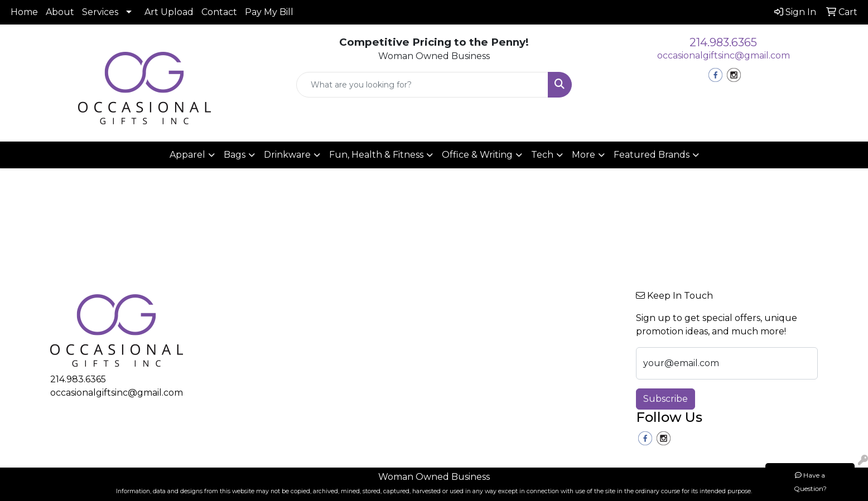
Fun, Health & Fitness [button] (376, 155)
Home (24, 12)
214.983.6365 (723, 42)
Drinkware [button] (287, 155)
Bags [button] (235, 155)
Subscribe (666, 399)
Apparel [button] (187, 155)
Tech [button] (542, 155)
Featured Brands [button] (652, 155)
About (60, 12)
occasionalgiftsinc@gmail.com (724, 55)
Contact (219, 12)
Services (100, 12)
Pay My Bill (269, 12)
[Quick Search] (423, 85)
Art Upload (169, 12)
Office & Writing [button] (477, 155)
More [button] (584, 155)
